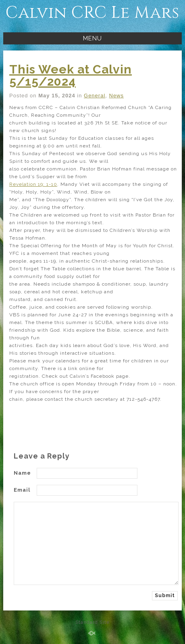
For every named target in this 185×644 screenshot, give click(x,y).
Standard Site (92, 622)
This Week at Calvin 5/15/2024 (71, 75)
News (117, 96)
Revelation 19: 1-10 (33, 184)
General (95, 96)
